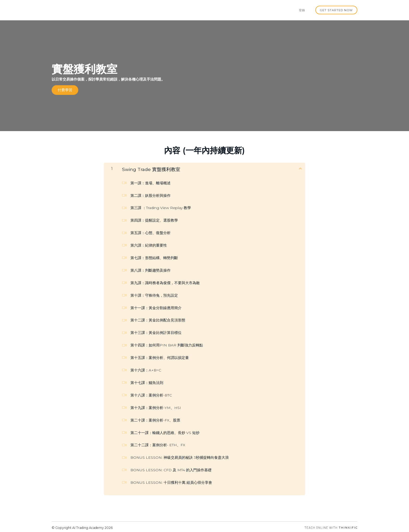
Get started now (337, 10)
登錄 (304, 10)
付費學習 (65, 90)
